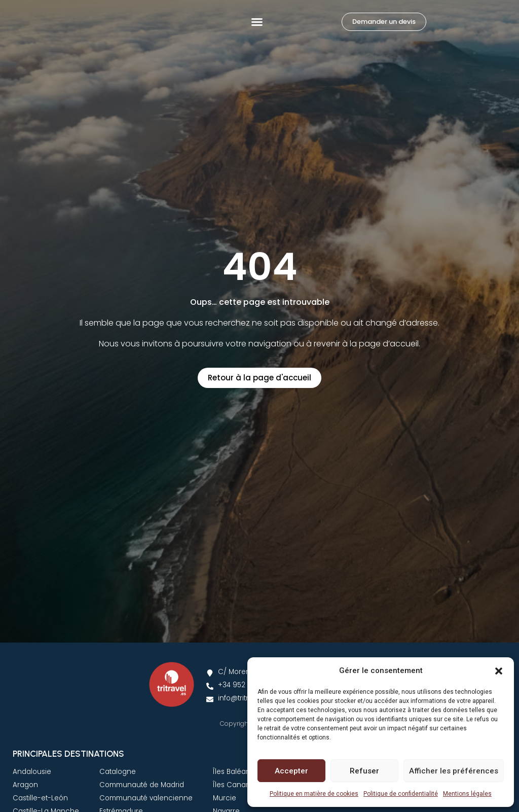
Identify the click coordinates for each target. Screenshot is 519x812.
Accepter (291, 771)
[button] (499, 665)
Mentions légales (467, 794)
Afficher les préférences (454, 771)
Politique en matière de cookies (314, 794)
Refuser (364, 771)
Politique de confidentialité (401, 794)
